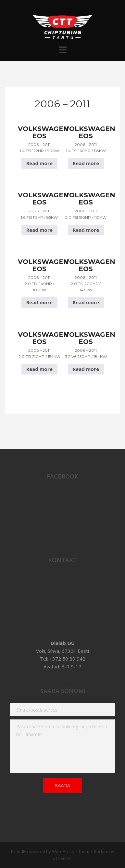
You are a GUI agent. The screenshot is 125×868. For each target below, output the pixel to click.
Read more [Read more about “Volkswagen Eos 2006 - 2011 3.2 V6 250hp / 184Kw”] (86, 369)
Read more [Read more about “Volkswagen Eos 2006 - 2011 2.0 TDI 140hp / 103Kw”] (39, 302)
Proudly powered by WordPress (43, 851)
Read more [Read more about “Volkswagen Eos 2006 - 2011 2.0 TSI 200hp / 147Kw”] (86, 302)
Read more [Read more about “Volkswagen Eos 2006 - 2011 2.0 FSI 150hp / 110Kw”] (86, 230)
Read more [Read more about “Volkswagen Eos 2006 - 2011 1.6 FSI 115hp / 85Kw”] (39, 230)
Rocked (101, 851)
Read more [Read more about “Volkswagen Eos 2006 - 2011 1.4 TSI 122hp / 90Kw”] (39, 163)
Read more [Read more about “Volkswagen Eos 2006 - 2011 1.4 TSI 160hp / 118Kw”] (86, 163)
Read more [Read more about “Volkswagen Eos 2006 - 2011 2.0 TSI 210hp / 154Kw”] (39, 369)
